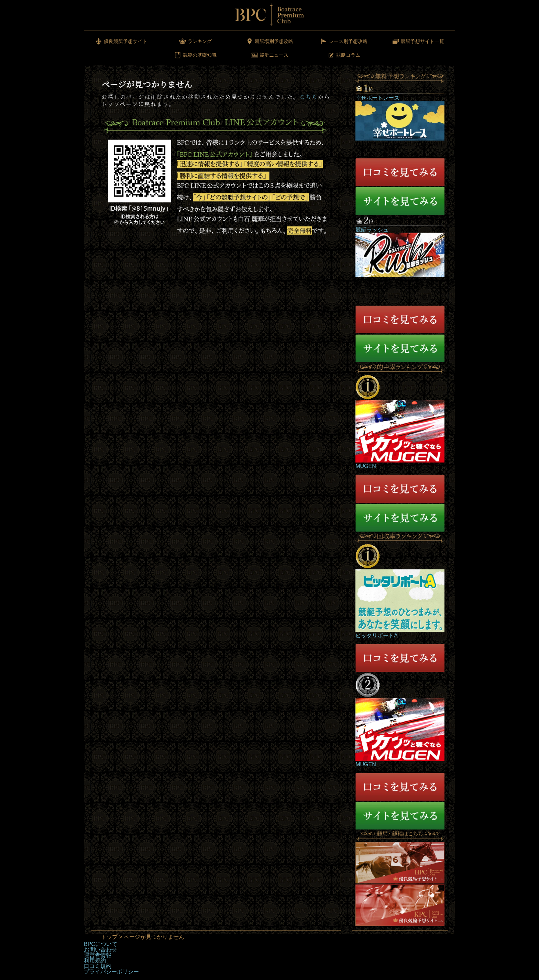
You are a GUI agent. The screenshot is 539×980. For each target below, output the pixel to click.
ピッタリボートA (377, 636)
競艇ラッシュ (372, 230)
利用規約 (95, 961)
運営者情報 (98, 955)
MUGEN (366, 466)
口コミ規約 (98, 966)
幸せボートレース (377, 98)
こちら (309, 97)
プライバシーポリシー (111, 972)
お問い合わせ (100, 950)
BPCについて (101, 944)
